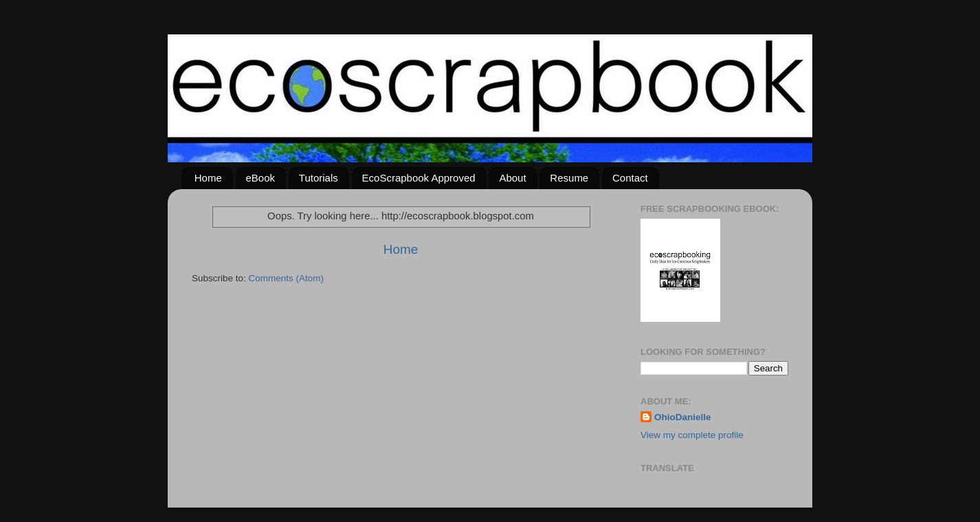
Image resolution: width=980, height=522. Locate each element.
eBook (261, 178)
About (512, 178)
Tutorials (319, 178)
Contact (630, 178)
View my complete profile (692, 435)
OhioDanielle (683, 417)
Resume (569, 178)
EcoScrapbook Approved (419, 178)
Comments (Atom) (287, 278)
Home (208, 178)
